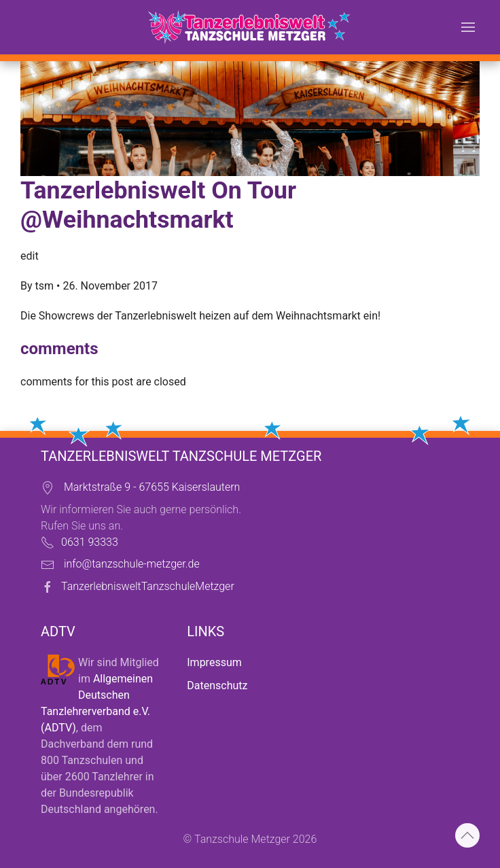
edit (30, 256)
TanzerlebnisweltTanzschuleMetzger (148, 586)
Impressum (214, 662)
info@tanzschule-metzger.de (132, 564)
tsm (44, 286)
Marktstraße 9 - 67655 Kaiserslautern (152, 487)
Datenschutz (217, 685)
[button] (468, 27)
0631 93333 (90, 542)
